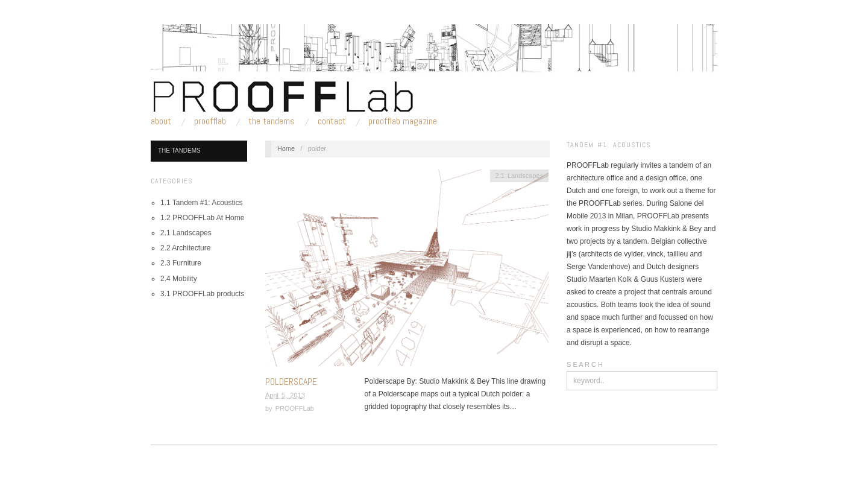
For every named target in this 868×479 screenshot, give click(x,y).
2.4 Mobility (179, 279)
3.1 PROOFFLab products (202, 294)
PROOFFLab (210, 121)
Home (286, 148)
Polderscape (291, 382)
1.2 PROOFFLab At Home (202, 218)
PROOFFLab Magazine (403, 121)
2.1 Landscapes (186, 233)
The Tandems (272, 121)
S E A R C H (585, 364)
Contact (332, 121)
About (161, 121)
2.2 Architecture (185, 248)
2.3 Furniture (181, 263)
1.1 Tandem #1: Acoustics (202, 203)
